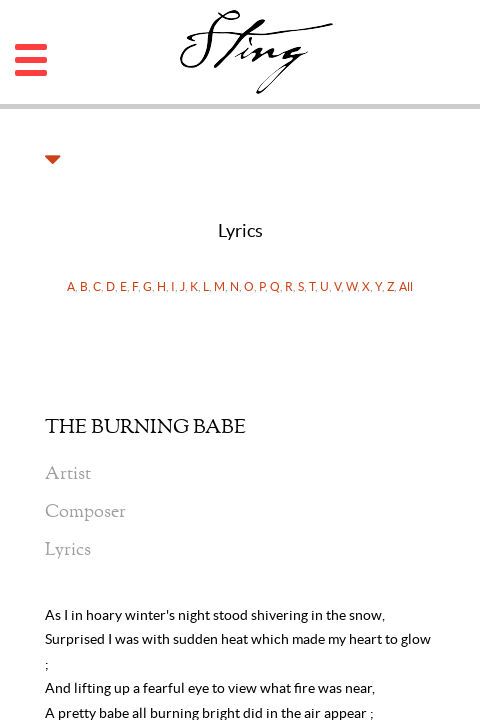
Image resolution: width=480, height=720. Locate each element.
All (406, 286)
